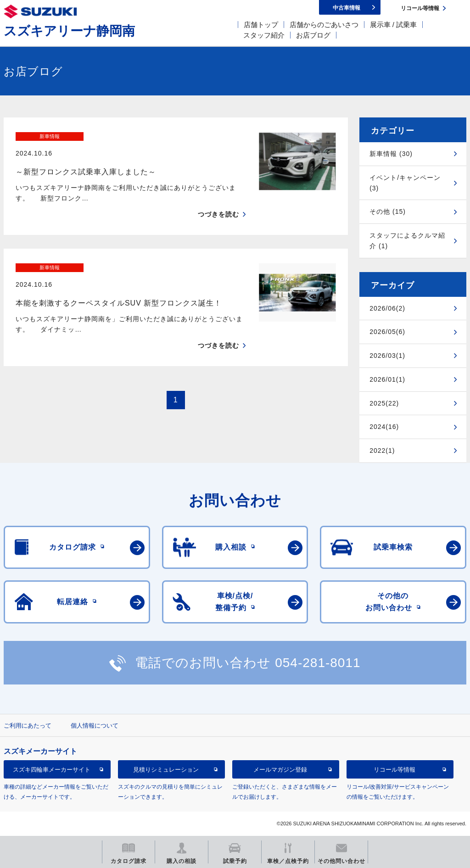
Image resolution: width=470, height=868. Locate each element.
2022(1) (382, 451)
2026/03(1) (387, 356)
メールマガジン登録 (280, 770)
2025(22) (384, 403)
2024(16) (384, 427)
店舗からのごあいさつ (324, 25)
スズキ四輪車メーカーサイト (52, 770)
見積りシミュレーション (166, 770)
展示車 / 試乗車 (394, 25)
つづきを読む (218, 198)
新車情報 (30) (391, 154)
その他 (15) (388, 211)
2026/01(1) (387, 379)
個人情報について (95, 726)
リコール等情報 (394, 770)
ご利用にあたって (28, 726)
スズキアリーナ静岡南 (69, 31)
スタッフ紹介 (264, 35)
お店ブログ (313, 35)
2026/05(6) (387, 332)
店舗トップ (261, 25)
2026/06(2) (387, 308)
